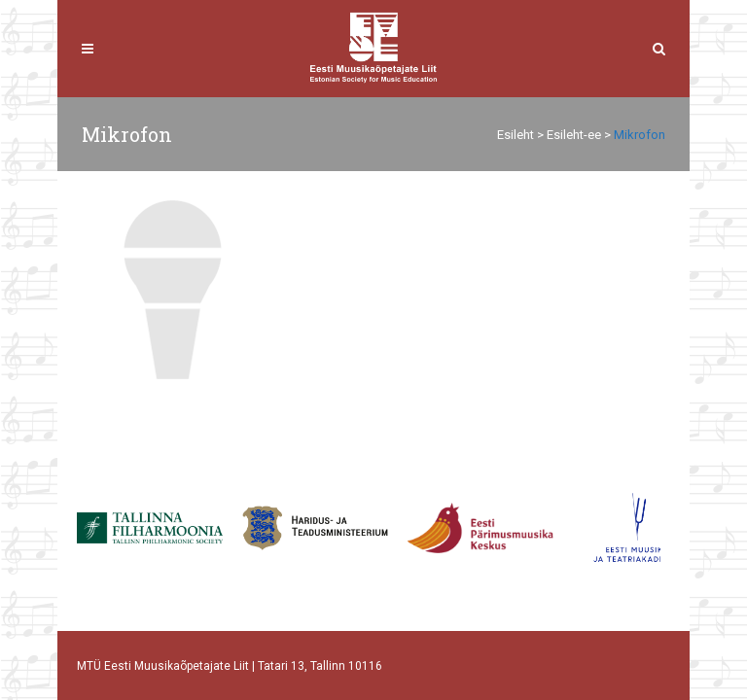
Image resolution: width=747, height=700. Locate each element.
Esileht (516, 135)
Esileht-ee (574, 135)
